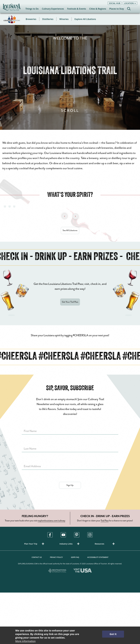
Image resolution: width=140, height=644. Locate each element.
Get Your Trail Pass (70, 302)
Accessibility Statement (98, 557)
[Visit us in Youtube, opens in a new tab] (63, 535)
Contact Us (37, 557)
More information (25, 641)
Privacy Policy (56, 557)
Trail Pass (105, 521)
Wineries (64, 19)
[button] (35, 544)
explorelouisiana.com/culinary (51, 521)
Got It (113, 634)
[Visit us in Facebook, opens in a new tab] (50, 535)
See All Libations (70, 230)
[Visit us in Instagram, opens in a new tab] (90, 535)
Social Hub (115, 3)
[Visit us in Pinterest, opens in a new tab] (77, 535)
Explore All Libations (85, 19)
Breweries (31, 19)
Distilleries (48, 19)
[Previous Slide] (65, 216)
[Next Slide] (75, 216)
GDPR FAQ (75, 557)
